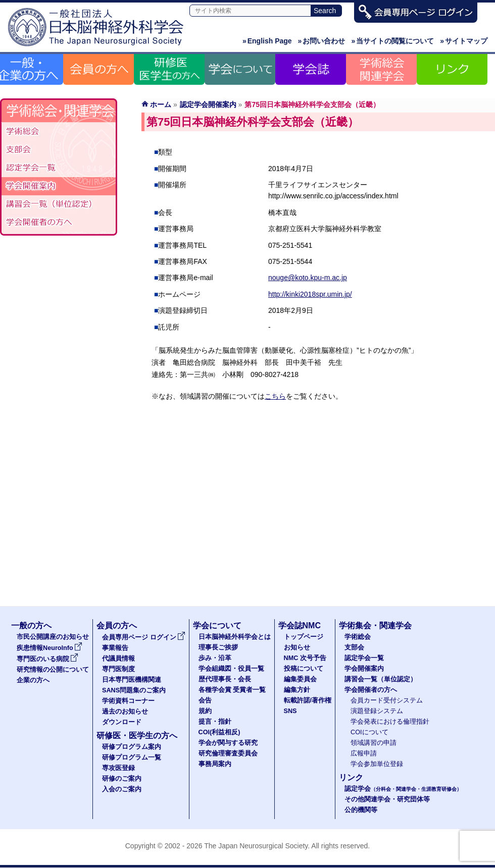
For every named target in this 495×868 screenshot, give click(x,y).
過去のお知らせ (125, 712)
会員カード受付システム (387, 700)
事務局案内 (215, 764)
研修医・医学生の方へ (137, 736)
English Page (267, 41)
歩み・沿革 (215, 658)
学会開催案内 (59, 186)
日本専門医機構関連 (132, 680)
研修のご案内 (122, 779)
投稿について (304, 669)
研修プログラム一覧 (132, 757)
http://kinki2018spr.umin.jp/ (310, 294)
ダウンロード (122, 722)
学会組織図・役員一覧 (231, 669)
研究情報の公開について (53, 670)
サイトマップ (464, 41)
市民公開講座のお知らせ (53, 637)
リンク (351, 777)
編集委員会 (300, 679)
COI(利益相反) (219, 732)
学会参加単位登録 (377, 764)
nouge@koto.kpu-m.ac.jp (308, 278)
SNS (290, 711)
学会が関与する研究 (228, 743)
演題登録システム (377, 711)
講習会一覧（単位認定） (381, 679)
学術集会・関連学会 (375, 626)
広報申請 (364, 753)
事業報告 (115, 648)
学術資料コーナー (128, 701)
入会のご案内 (122, 789)
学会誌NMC (300, 626)
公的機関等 (361, 810)
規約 (205, 711)
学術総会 (59, 132)
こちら (275, 396)
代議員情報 (118, 659)
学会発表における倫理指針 (390, 722)
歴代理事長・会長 (225, 679)
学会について (217, 626)
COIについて (369, 732)
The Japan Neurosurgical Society (256, 846)
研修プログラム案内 (132, 747)
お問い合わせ (322, 41)
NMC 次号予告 (305, 658)
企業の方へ (33, 680)
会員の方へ (117, 626)
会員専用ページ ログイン (144, 637)
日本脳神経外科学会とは (235, 637)
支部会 (59, 150)
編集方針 (297, 690)
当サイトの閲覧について (392, 41)
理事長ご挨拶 (218, 647)
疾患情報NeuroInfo (49, 648)
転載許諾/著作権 (308, 700)
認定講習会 (59, 204)
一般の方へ (31, 626)
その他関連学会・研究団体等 (387, 799)
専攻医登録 (118, 768)
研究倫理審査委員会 (228, 753)
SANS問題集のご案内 (134, 690)
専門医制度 (118, 669)
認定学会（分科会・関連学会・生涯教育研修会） (59, 168)
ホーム (161, 104)
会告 (205, 700)
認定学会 (403, 789)
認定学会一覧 (364, 658)
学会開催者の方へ (59, 223)
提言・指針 (215, 722)
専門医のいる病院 (47, 659)
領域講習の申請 (374, 743)
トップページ (304, 637)
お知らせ (297, 647)
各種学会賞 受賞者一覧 (232, 690)
